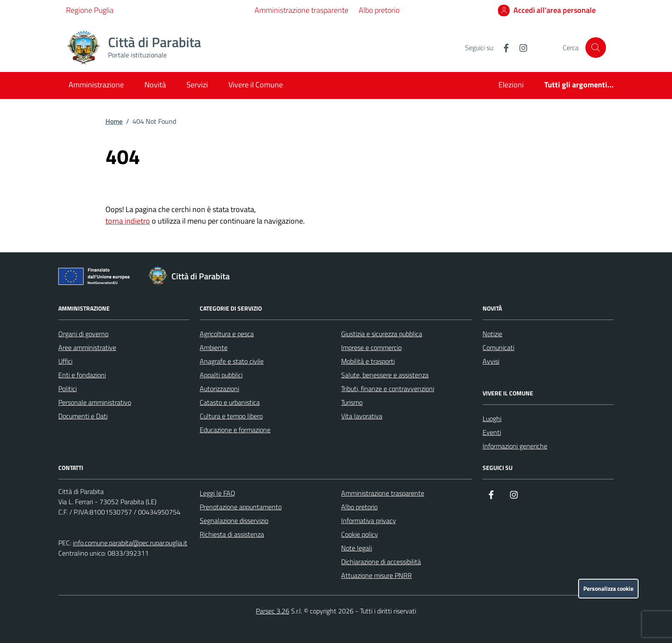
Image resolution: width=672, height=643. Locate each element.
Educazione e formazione (235, 430)
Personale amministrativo (95, 402)
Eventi (492, 432)
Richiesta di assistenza (232, 534)
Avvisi (491, 361)
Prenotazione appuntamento (241, 507)
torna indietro (128, 221)
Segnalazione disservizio (234, 520)
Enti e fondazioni (82, 375)
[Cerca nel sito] (596, 48)
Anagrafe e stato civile (232, 361)
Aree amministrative (87, 347)
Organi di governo (83, 334)
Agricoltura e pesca (227, 334)
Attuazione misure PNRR (376, 575)
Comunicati (498, 347)
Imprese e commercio (371, 347)
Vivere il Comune (256, 85)
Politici (67, 389)
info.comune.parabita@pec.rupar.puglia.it (130, 543)
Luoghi (492, 419)
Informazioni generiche (515, 446)
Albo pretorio (379, 10)
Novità (155, 85)
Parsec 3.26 (273, 611)
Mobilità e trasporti (368, 361)
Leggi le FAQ (217, 493)
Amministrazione (96, 85)
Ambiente (214, 347)
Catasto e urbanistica (230, 402)
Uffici (65, 361)
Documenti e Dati (83, 416)
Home (114, 121)
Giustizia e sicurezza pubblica (382, 334)
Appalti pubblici (221, 375)
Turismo (352, 402)
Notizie (492, 334)
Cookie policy (360, 534)
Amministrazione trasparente (301, 10)
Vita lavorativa (362, 416)
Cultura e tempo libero (231, 416)
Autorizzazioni (219, 389)
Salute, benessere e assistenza (385, 375)
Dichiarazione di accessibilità (381, 562)
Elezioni (511, 85)
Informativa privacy (369, 520)
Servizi (197, 85)
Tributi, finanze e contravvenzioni (388, 389)
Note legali (357, 548)
